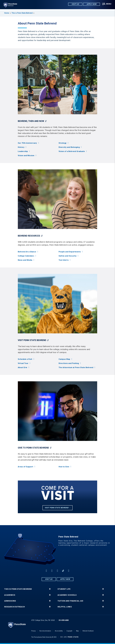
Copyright (69, 631)
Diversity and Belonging (69, 147)
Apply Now (91, 4)
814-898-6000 (64, 620)
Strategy (63, 143)
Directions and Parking (69, 363)
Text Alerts (64, 260)
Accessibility (59, 631)
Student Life (64, 589)
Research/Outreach (15, 607)
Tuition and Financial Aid (70, 601)
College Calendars (26, 256)
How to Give (64, 467)
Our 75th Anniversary (27, 143)
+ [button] (50, 589)
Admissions (10, 601)
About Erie (23, 367)
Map (77, 631)
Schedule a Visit (25, 359)
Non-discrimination (45, 631)
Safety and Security (68, 256)
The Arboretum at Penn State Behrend (76, 367)
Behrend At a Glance (27, 252)
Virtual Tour (23, 363)
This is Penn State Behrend (22, 13)
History (21, 147)
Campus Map (64, 359)
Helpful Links (65, 607)
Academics (10, 595)
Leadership (23, 151)
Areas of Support (26, 467)
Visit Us (75, 4)
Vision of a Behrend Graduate (72, 151)
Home (7, 13)
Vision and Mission (26, 156)
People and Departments (70, 252)
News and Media (25, 260)
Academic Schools (67, 595)
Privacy (33, 631)
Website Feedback (88, 631)
